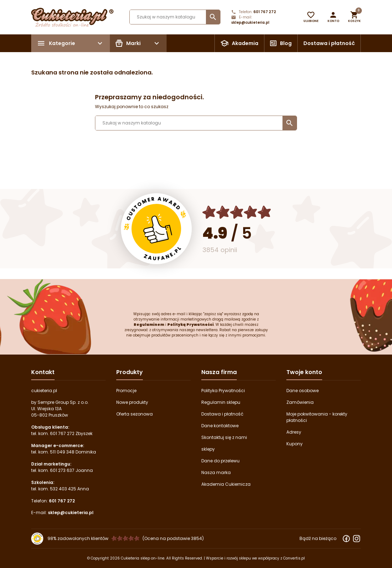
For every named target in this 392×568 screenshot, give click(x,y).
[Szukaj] (175, 17)
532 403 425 (63, 489)
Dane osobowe (303, 391)
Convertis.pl (294, 558)
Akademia (245, 43)
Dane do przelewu (220, 461)
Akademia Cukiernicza (226, 484)
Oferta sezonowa (135, 414)
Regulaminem (149, 325)
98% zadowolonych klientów (78, 538)
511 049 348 (62, 452)
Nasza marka (216, 472)
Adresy (294, 432)
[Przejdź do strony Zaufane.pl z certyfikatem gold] (156, 229)
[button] (333, 17)
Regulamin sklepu (221, 402)
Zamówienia (300, 402)
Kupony (295, 444)
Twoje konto (304, 372)
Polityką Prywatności (191, 325)
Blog (286, 43)
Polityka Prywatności (223, 391)
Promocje (126, 391)
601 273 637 (62, 470)
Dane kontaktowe (220, 426)
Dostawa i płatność (329, 43)
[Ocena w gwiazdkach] (237, 212)
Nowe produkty (132, 402)
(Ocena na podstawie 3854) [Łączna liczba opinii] (173, 538)
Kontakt (43, 372)
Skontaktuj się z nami (224, 437)
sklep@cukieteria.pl (250, 23)
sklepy (208, 449)
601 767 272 (265, 12)
